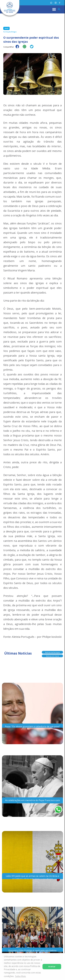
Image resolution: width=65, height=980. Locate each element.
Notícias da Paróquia (52, 652)
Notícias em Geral (52, 655)
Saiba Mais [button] (20, 976)
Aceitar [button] (52, 967)
